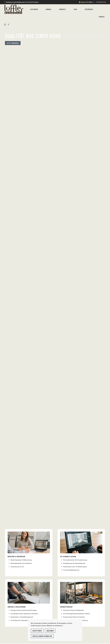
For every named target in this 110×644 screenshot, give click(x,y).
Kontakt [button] (102, 17)
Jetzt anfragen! (13, 43)
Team (75, 9)
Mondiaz (48, 9)
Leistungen (34, 9)
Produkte (62, 9)
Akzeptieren (37, 631)
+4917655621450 (101, 2)
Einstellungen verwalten (42, 636)
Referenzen (89, 9)
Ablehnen (50, 631)
